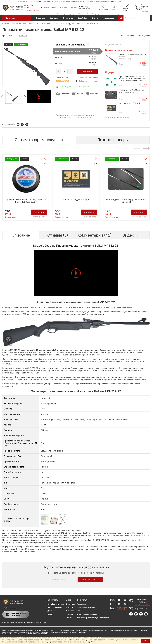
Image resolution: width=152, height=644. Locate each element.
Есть (43, 443)
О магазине (70, 604)
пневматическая (75, 115)
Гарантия (94, 94)
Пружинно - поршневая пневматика (59, 483)
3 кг (43, 488)
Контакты (64, 8)
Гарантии (70, 614)
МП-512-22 (91, 117)
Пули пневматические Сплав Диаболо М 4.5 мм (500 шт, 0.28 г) (26, 201)
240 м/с (45, 430)
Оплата (54, 8)
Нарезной (46, 398)
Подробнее (91, 642)
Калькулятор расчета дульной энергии (93, 618)
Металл (45, 414)
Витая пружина (48, 403)
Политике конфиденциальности (90, 637)
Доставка (45, 8)
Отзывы (73, 8)
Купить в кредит (62, 81)
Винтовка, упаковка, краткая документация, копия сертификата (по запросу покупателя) (85, 419)
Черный (45, 499)
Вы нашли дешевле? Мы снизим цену (74, 87)
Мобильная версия (11, 608)
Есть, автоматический (52, 451)
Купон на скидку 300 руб (76, 200)
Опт (78, 611)
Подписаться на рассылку (90, 580)
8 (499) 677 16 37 (141, 602)
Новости (69, 607)
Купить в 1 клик (62, 78)
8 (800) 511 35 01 (141, 600)
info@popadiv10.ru (141, 609)
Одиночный (46, 456)
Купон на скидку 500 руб (129, 103)
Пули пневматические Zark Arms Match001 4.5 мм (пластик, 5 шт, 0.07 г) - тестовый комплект (132, 79)
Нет (43, 409)
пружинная (64, 115)
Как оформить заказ (56, 604)
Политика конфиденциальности (14, 622)
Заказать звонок (33, 10)
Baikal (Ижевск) (48, 461)
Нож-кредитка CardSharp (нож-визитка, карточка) (132, 91)
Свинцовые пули (49, 504)
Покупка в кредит (55, 607)
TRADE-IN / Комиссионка (84, 8)
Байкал (83, 117)
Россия (44, 467)
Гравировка (82, 604)
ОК (145, 641)
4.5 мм (44, 425)
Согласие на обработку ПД (36, 622)
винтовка (85, 115)
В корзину (39, 212)
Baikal (69, 117)
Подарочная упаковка (86, 607)
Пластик (45, 477)
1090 (43, 493)
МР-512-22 (76, 117)
